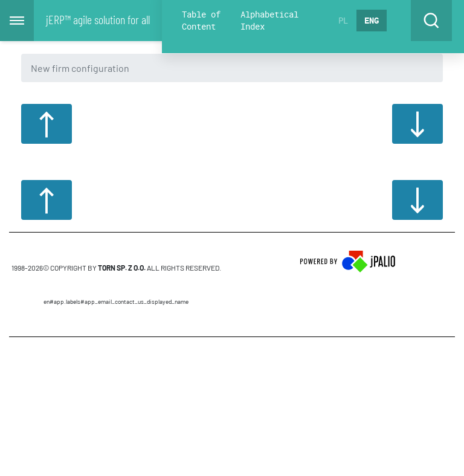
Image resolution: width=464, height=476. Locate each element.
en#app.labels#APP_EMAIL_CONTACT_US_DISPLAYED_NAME (116, 301)
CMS (116, 372)
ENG (372, 20)
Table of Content (201, 20)
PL (343, 20)
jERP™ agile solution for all (98, 19)
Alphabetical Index (269, 20)
